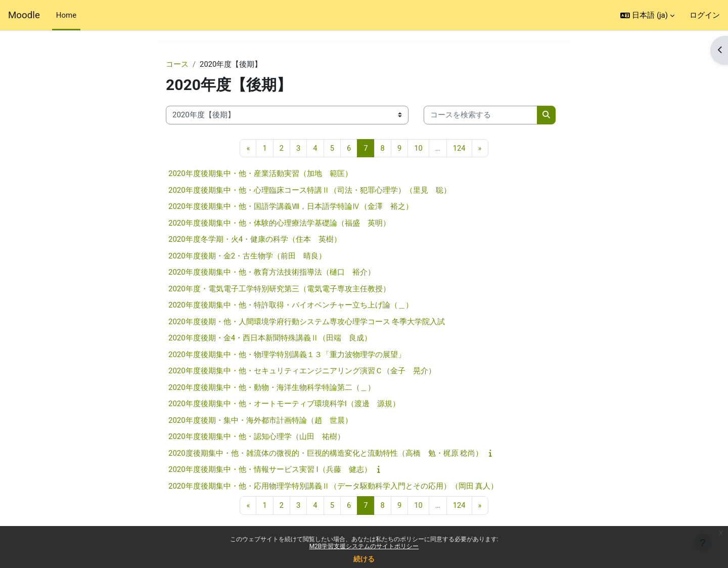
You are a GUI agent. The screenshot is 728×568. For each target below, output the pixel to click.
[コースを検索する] (481, 116)
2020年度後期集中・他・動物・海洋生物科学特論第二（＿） (272, 387)
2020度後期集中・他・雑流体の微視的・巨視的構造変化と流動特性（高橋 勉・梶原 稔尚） (326, 453)
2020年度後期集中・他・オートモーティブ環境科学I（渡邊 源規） (284, 404)
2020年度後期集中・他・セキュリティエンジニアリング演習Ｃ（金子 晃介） (302, 371)
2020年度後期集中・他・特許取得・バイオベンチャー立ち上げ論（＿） (291, 305)
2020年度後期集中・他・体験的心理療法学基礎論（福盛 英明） (279, 223)
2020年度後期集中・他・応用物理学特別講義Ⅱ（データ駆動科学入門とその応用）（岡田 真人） (333, 486)
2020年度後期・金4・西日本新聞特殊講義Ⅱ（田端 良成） (270, 338)
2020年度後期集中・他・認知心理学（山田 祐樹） (257, 437)
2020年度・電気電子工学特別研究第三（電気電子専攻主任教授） (279, 289)
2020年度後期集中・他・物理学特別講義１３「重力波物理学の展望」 (287, 355)
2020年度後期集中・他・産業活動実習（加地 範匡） (260, 174)
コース (177, 64)
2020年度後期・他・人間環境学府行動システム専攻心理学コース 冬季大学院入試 (307, 322)
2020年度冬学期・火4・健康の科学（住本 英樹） (255, 240)
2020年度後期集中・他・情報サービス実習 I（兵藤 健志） (270, 470)
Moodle (24, 15)
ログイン (705, 15)
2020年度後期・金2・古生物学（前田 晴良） (247, 256)
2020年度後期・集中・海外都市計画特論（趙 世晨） (260, 420)
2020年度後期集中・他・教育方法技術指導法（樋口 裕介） (272, 273)
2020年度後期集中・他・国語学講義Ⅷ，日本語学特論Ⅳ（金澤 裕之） (291, 207)
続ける (364, 559)
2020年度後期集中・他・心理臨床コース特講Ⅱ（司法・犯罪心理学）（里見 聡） (310, 190)
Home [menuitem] (66, 15)
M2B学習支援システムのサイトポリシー (364, 546)
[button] (647, 15)
